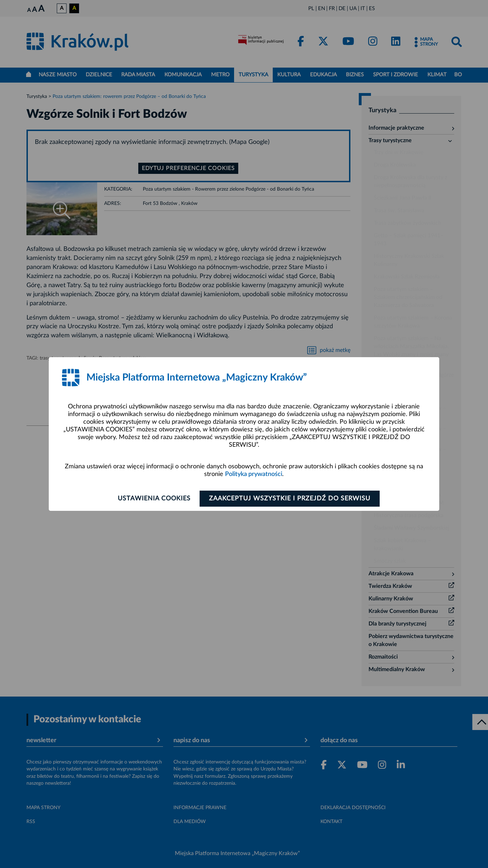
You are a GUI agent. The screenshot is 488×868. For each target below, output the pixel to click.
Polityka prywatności (254, 474)
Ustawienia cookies (154, 499)
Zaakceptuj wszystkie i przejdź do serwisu (290, 499)
